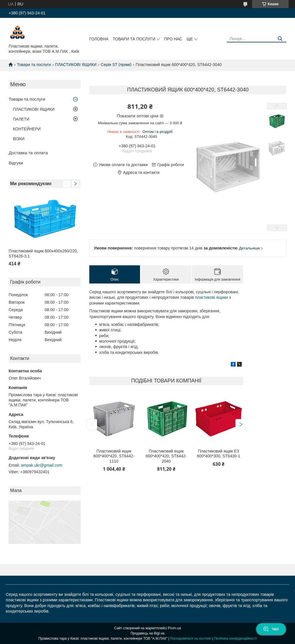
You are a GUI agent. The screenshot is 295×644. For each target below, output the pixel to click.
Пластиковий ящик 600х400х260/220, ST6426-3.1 (43, 254)
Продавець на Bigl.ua (147, 633)
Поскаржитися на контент (191, 639)
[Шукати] (280, 39)
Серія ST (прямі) (116, 65)
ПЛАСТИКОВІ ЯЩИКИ (76, 65)
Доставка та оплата (28, 153)
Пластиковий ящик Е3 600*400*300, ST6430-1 (218, 454)
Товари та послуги (134, 39)
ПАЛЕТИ (21, 119)
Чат (271, 629)
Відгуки (16, 163)
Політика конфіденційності (235, 639)
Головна (99, 39)
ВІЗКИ (19, 139)
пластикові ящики (211, 297)
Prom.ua (174, 628)
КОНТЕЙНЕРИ (27, 129)
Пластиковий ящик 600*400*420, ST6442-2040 (166, 456)
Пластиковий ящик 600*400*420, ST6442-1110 (114, 456)
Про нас (173, 39)
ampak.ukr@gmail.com (42, 465)
